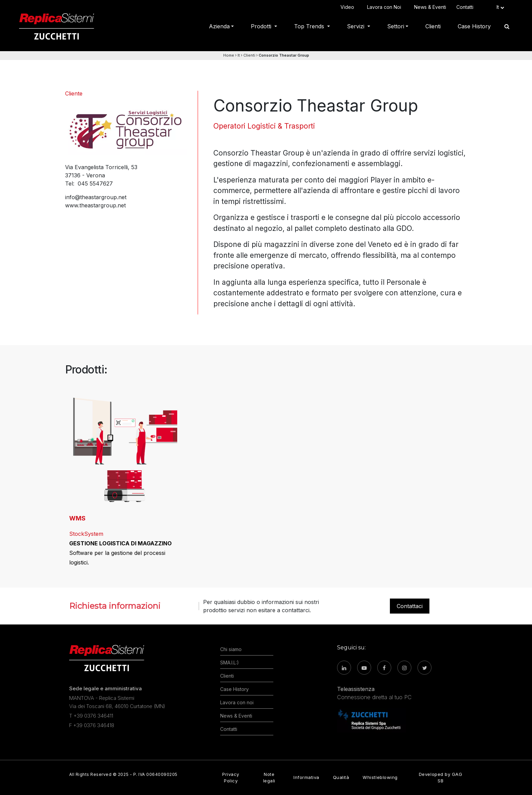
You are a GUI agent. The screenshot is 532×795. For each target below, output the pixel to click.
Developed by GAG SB (440, 777)
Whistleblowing (380, 777)
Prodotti (262, 26)
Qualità (341, 777)
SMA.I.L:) (230, 662)
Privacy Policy (231, 777)
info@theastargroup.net (96, 197)
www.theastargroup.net (95, 205)
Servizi (356, 26)
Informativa (306, 777)
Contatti (466, 7)
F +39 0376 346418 (92, 725)
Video (349, 7)
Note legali (269, 777)
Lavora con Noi (385, 7)
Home (229, 55)
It (239, 55)
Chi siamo (231, 649)
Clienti (433, 26)
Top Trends (310, 26)
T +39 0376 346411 (91, 716)
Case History (474, 26)
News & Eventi (430, 7)
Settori (396, 26)
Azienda (219, 26)
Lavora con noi (237, 702)
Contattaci (410, 606)
